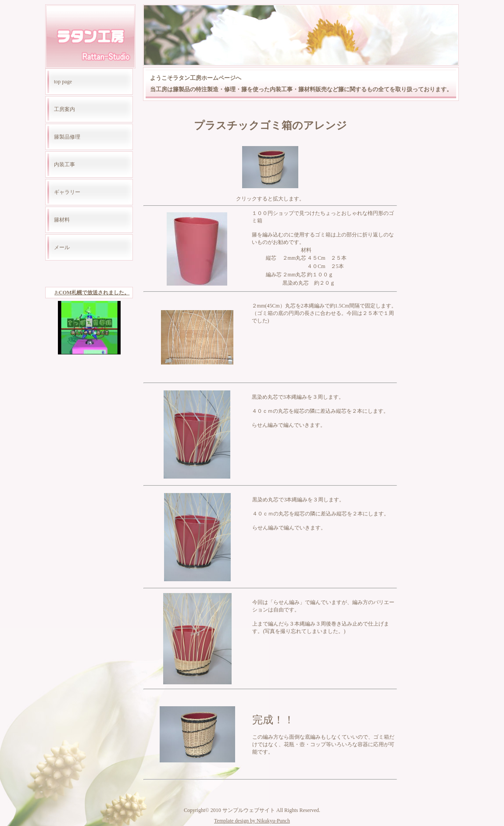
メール (62, 247)
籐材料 (62, 220)
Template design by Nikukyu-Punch (252, 821)
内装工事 (64, 164)
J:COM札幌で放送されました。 (92, 293)
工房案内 (64, 109)
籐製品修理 (67, 137)
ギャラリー (67, 192)
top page (63, 82)
